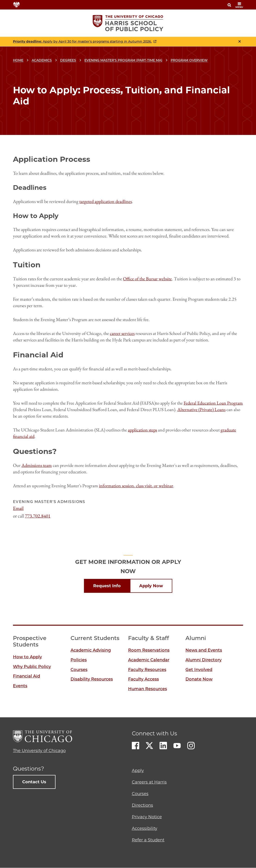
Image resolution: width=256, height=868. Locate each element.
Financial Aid (26, 676)
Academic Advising (91, 650)
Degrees (68, 60)
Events (20, 686)
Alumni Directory (204, 660)
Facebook (136, 746)
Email (18, 508)
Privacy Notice (147, 817)
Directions (142, 805)
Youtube (177, 746)
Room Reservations (149, 650)
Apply (138, 771)
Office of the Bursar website (147, 279)
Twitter (149, 746)
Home (18, 60)
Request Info (107, 586)
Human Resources (148, 689)
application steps (142, 430)
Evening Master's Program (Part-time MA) (123, 60)
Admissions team (37, 465)
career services (122, 333)
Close (240, 41)
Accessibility (145, 828)
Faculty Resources (147, 670)
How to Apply (27, 657)
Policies (79, 660)
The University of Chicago (39, 751)
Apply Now (151, 586)
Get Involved (199, 670)
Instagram (191, 746)
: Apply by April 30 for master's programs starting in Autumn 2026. (82, 42)
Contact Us (34, 782)
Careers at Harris (149, 782)
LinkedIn (163, 746)
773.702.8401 (38, 516)
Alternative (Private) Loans (201, 409)
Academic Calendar (149, 660)
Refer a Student (148, 840)
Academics (42, 60)
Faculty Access (143, 679)
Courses (79, 670)
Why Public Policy (32, 667)
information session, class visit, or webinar (136, 486)
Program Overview (189, 60)
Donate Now (199, 679)
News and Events (204, 650)
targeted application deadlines (106, 201)
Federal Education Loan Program (213, 403)
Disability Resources (92, 679)
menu (239, 5)
